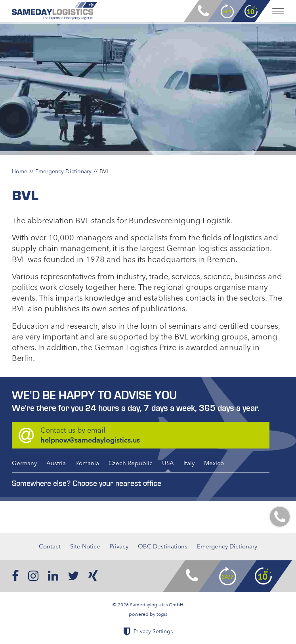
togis (162, 614)
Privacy (119, 546)
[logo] (54, 11)
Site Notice (85, 546)
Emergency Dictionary (63, 171)
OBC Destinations (163, 546)
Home (20, 171)
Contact (50, 546)
